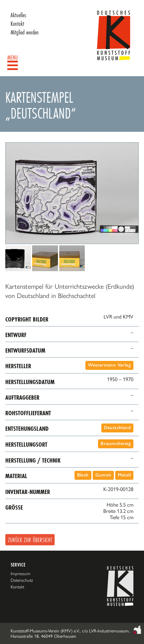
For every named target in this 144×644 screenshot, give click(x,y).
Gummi (103, 475)
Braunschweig (116, 444)
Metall (124, 475)
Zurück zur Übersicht (30, 540)
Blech (83, 475)
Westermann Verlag (109, 365)
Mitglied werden (25, 32)
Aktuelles (18, 15)
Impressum (21, 573)
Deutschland (117, 428)
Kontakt (17, 24)
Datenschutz (22, 580)
